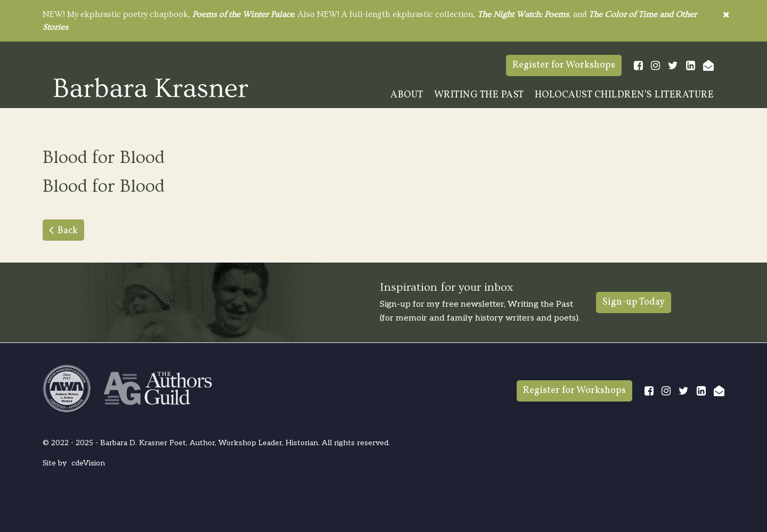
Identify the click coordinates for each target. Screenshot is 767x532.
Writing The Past (479, 95)
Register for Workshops (564, 65)
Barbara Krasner (151, 87)
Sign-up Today (634, 302)
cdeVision (88, 463)
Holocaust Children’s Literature (625, 95)
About (407, 95)
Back (68, 231)
